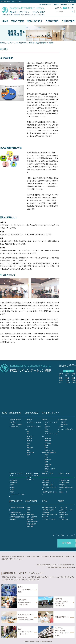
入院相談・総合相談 (16, 424)
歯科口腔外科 (31, 453)
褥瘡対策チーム (49, 450)
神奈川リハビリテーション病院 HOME (13, 43)
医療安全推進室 (31, 524)
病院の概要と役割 (16, 420)
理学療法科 (48, 438)
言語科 (12, 485)
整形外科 (29, 420)
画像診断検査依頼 (16, 512)
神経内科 (29, 441)
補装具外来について (49, 483)
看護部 (47, 431)
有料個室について (64, 485)
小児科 (29, 443)
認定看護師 (63, 512)
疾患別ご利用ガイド (51, 413)
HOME (5, 21)
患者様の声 (64, 424)
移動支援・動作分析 (49, 510)
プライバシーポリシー (59, 535)
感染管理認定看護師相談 (17, 517)
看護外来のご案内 (48, 485)
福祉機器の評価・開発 (49, 508)
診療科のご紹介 (35, 21)
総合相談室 (48, 443)
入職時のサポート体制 (66, 510)
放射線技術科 (31, 515)
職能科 (47, 448)
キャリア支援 (63, 508)
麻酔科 (29, 455)
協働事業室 (48, 464)
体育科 (47, 445)
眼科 (28, 445)
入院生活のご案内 (64, 480)
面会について (63, 492)
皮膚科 (29, 450)
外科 (28, 434)
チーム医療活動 (64, 515)
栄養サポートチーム (32, 522)
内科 (28, 431)
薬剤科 (29, 510)
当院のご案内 (17, 21)
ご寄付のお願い (15, 427)
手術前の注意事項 (64, 483)
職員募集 (13, 519)
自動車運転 (46, 512)
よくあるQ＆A (64, 519)
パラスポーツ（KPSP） (50, 519)
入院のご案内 (52, 21)
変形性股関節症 (63, 420)
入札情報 (72, 5)
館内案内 (64, 5)
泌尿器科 (29, 438)
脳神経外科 (30, 436)
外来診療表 (46, 480)
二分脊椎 (61, 427)
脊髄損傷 (44, 420)
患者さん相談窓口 (32, 517)
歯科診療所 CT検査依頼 (18, 515)
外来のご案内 (68, 21)
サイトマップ (71, 535)
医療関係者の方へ (46, 5)
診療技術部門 (31, 501)
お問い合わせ (70, 2)
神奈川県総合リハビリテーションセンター (12, 1)
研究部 (45, 501)
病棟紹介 (62, 517)
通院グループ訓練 (50, 469)
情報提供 (47, 467)
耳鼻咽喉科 (30, 448)
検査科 (29, 512)
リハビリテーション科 (51, 422)
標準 (65, 8)
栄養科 (29, 508)
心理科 (47, 457)
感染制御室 (30, 526)
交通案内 (56, 5)
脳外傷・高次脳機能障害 (38, 43)
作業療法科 (48, 441)
